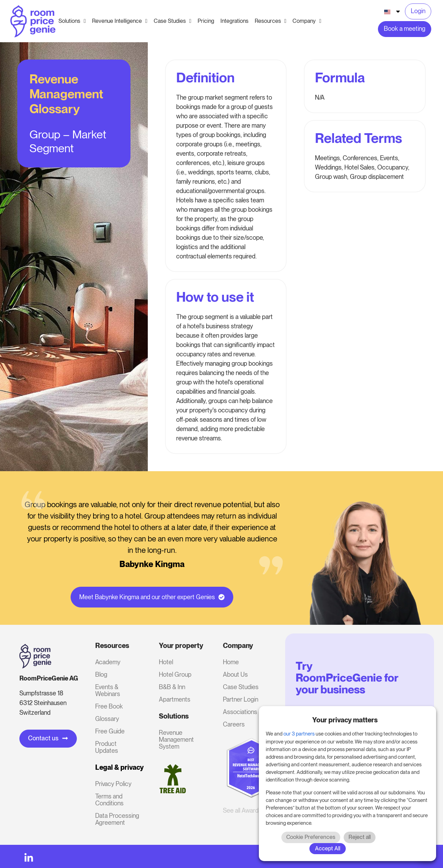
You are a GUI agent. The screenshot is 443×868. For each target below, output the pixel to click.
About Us (235, 674)
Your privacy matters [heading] (345, 720)
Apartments (175, 699)
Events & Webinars (108, 690)
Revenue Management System (176, 739)
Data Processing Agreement (117, 819)
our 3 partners (299, 734)
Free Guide (110, 731)
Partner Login (241, 699)
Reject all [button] (360, 837)
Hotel (166, 662)
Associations (240, 712)
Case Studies (241, 687)
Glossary (107, 719)
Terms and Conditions (109, 800)
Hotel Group (175, 674)
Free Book (109, 706)
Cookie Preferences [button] (311, 837)
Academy (108, 662)
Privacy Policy (113, 784)
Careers (234, 724)
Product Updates (107, 747)
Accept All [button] (328, 848)
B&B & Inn (172, 687)
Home (231, 662)
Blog (101, 674)
